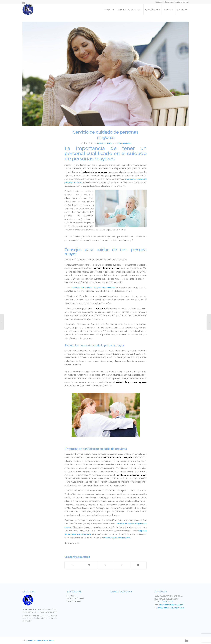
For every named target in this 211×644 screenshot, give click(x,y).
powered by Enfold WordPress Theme (40, 640)
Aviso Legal (71, 595)
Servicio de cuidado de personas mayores (105, 135)
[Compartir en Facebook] (73, 565)
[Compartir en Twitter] (89, 565)
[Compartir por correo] (138, 565)
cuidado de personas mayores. (117, 538)
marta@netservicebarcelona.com (171, 608)
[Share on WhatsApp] (105, 565)
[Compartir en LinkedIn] (122, 565)
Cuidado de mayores (105, 143)
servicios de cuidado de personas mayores (93, 287)
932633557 (168, 602)
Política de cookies (74, 601)
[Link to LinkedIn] (23, 2)
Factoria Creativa (124, 143)
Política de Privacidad (75, 599)
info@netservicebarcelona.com (171, 605)
